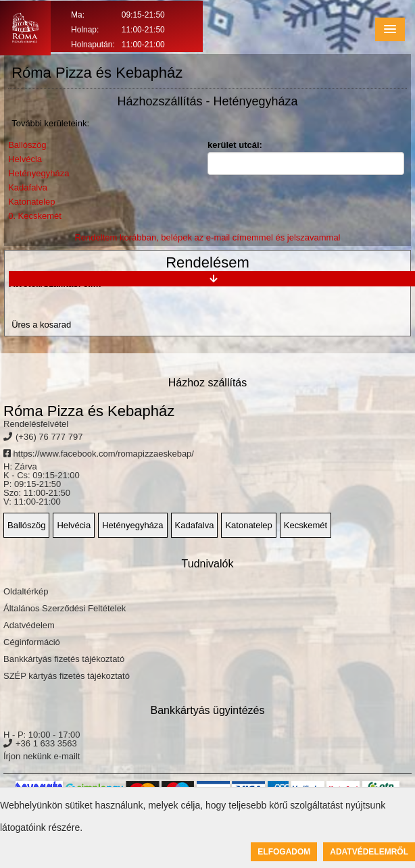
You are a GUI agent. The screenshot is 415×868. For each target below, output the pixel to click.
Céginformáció (32, 642)
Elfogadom (284, 852)
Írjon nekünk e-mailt (42, 756)
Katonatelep (31, 202)
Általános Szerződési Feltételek (65, 608)
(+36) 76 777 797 (49, 437)
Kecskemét (306, 525)
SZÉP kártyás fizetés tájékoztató (67, 676)
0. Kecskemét (35, 216)
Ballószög (27, 145)
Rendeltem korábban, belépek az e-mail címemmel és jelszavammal (207, 237)
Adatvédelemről (369, 852)
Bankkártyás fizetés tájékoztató (64, 659)
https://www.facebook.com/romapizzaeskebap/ (99, 454)
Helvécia (25, 159)
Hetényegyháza (39, 173)
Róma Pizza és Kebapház (89, 411)
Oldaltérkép (26, 591)
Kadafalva (28, 187)
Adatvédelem (29, 625)
